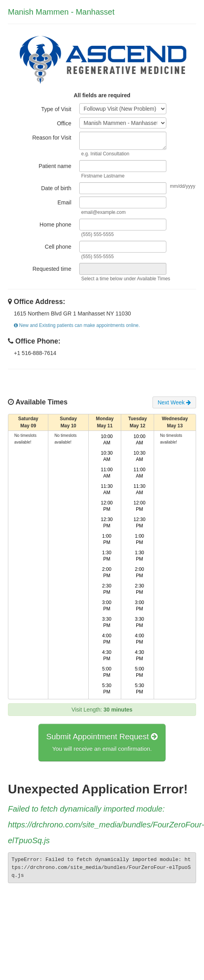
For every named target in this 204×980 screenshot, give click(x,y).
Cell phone (58, 247)
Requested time (52, 269)
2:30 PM (107, 589)
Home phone (55, 225)
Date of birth (56, 188)
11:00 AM (107, 473)
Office (64, 123)
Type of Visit (56, 109)
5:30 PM (107, 689)
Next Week (174, 402)
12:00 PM (107, 506)
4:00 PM (107, 639)
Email (64, 202)
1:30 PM (107, 556)
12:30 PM (107, 523)
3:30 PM (107, 622)
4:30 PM (107, 655)
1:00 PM (107, 539)
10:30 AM (107, 456)
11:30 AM (107, 489)
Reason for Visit (52, 138)
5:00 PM (107, 672)
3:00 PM (107, 606)
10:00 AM (107, 440)
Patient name (55, 166)
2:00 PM (107, 572)
